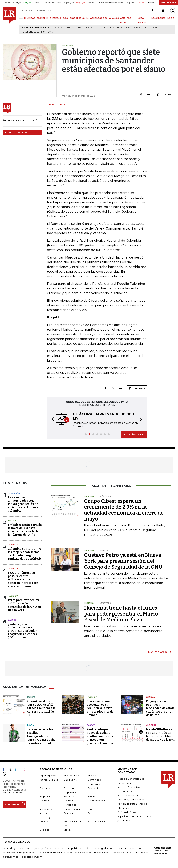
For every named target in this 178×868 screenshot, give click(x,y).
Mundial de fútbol (65, 28)
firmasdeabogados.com (100, 848)
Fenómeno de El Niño (33, 32)
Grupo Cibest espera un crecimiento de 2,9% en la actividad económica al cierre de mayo (124, 510)
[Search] (152, 10)
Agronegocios (48, 776)
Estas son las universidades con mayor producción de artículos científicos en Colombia (24, 504)
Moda (31, 725)
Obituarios (70, 813)
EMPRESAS (55, 18)
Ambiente (151, 725)
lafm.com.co (141, 853)
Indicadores (46, 809)
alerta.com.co (11, 857)
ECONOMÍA (42, 18)
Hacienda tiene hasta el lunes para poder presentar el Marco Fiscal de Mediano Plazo (121, 614)
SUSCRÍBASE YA (134, 435)
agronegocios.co (42, 848)
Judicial (150, 697)
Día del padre (86, 28)
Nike (155, 28)
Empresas (45, 796)
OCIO (65, 18)
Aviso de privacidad (128, 795)
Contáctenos (125, 791)
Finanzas (44, 801)
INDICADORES (158, 18)
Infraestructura (72, 809)
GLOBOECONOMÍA (79, 18)
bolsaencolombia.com (130, 848)
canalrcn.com (83, 853)
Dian (51, 32)
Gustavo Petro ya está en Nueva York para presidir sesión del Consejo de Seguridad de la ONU (123, 561)
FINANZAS (30, 18)
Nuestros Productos (129, 787)
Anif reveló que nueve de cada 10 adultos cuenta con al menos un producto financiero (101, 736)
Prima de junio (141, 28)
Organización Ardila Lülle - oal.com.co (163, 851)
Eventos (92, 796)
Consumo (45, 788)
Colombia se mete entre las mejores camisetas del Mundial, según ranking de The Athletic (25, 554)
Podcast (44, 821)
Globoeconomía (97, 801)
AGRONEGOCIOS (99, 18)
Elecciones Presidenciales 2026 (113, 28)
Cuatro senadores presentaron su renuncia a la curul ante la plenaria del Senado (101, 708)
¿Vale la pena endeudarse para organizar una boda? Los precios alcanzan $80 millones (23, 631)
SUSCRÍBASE (168, 3)
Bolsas (31, 697)
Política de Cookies (128, 812)
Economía (93, 788)
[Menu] (21, 18)
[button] (52, 420)
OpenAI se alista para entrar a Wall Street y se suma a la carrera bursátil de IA (41, 708)
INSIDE (170, 18)
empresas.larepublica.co (69, 848)
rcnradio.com (102, 853)
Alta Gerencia (71, 776)
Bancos (12, 620)
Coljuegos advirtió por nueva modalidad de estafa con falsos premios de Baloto (160, 708)
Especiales (70, 796)
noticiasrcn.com (122, 853)
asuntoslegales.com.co (16, 848)
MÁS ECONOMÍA (158, 652)
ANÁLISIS (114, 18)
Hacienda (13, 596)
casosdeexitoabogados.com (19, 853)
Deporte (13, 544)
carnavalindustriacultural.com (55, 853)
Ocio (90, 813)
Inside (91, 809)
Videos (68, 830)
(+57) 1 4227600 (12, 793)
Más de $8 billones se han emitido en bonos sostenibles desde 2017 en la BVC (160, 734)
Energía (12, 521)
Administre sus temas (18, 132)
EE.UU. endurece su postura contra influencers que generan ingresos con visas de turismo (23, 579)
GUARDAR (165, 95)
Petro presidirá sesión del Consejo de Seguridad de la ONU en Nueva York (24, 605)
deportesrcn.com (32, 857)
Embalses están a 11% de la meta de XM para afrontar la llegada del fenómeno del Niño (25, 530)
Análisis (92, 776)
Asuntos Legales (49, 780)
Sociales (44, 830)
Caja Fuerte (70, 780)
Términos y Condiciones (131, 800)
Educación (14, 493)
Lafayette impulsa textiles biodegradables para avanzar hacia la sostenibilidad (41, 736)
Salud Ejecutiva (96, 821)
